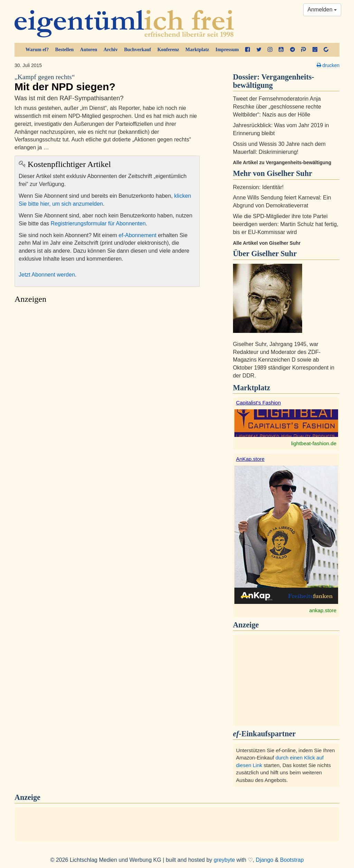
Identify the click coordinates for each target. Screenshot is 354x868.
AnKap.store (250, 459)
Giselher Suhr (274, 254)
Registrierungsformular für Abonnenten (98, 223)
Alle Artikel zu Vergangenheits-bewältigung (282, 162)
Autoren (89, 50)
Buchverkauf (138, 50)
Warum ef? (37, 50)
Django (265, 860)
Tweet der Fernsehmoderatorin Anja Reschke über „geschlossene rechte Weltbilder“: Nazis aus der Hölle (277, 107)
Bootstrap (292, 860)
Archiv (111, 50)
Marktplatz (197, 50)
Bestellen (64, 50)
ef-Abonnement (137, 235)
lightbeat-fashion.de (314, 443)
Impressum (227, 50)
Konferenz (168, 50)
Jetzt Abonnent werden (47, 275)
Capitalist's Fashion (259, 403)
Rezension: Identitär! (258, 187)
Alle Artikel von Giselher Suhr (267, 243)
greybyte (224, 860)
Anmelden (322, 10)
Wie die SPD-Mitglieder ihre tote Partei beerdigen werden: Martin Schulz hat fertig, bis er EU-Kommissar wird (286, 224)
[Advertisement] (107, 372)
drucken (328, 65)
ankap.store (323, 610)
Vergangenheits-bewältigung (274, 81)
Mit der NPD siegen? (107, 83)
